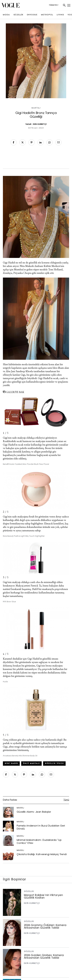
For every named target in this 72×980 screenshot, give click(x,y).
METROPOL (47, 15)
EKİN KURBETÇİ (40, 124)
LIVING (60, 15)
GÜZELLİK (18, 15)
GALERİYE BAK (14, 392)
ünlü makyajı (31, 764)
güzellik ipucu (54, 764)
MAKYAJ (36, 108)
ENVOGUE (32, 15)
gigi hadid (11, 764)
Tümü (66, 800)
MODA (6, 15)
